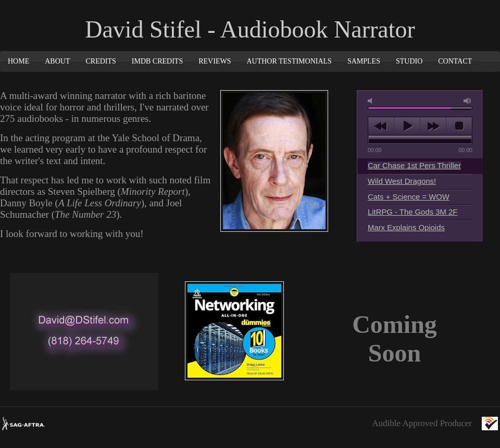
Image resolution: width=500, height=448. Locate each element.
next (433, 126)
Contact (455, 61)
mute (372, 101)
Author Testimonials (289, 61)
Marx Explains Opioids (406, 228)
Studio (409, 61)
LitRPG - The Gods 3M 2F (413, 212)
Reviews (215, 61)
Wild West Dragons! (402, 181)
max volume (468, 101)
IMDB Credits (157, 61)
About (57, 61)
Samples (364, 61)
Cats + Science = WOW (409, 197)
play (407, 126)
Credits (101, 61)
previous (381, 126)
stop (459, 126)
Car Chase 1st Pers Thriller (414, 166)
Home (18, 61)
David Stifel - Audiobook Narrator (250, 29)
